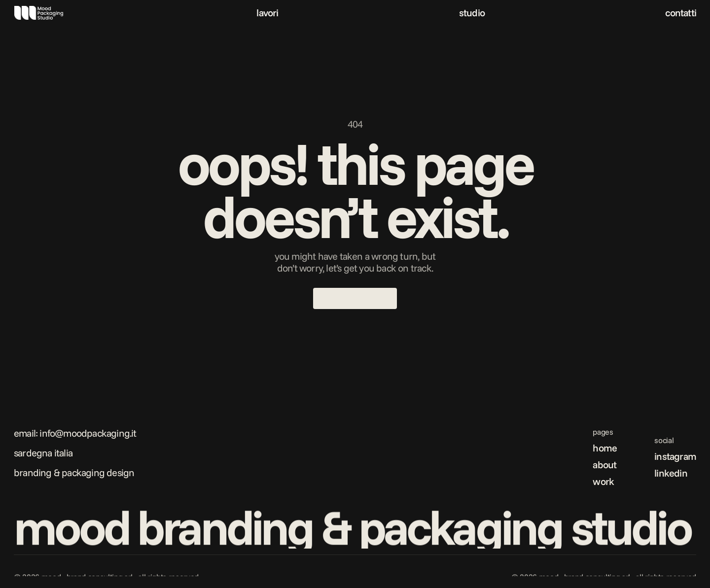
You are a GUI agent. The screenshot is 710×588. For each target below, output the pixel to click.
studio (472, 13)
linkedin (671, 473)
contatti (681, 13)
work (603, 481)
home (605, 448)
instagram (675, 456)
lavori (267, 13)
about (604, 465)
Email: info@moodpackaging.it (75, 433)
